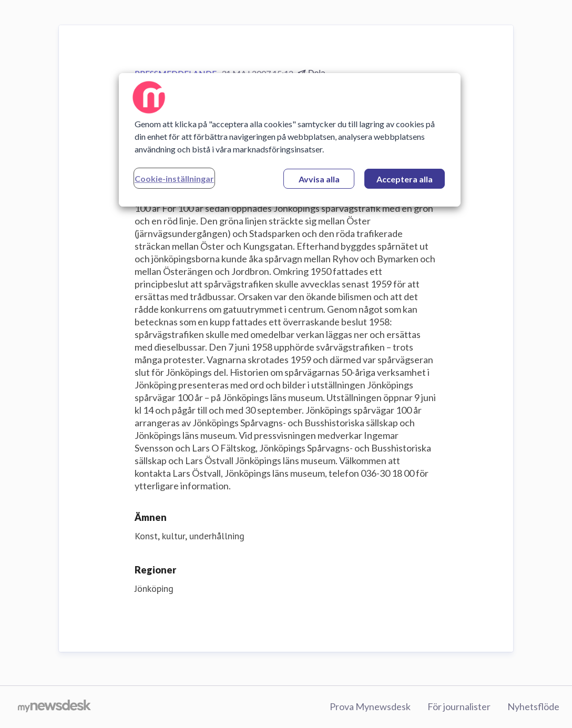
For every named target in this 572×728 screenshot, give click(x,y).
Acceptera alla (405, 179)
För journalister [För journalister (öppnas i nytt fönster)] (459, 706)
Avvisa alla (319, 179)
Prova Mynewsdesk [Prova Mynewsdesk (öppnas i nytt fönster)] (370, 706)
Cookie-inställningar (174, 178)
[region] (290, 140)
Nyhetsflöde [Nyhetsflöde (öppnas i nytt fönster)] (533, 706)
